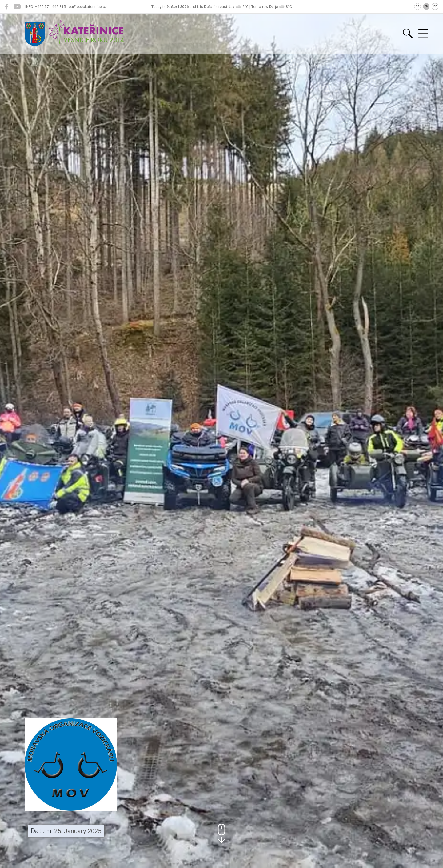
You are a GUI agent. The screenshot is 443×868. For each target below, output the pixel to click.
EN (426, 6)
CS (417, 6)
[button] (221, 833)
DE (435, 6)
